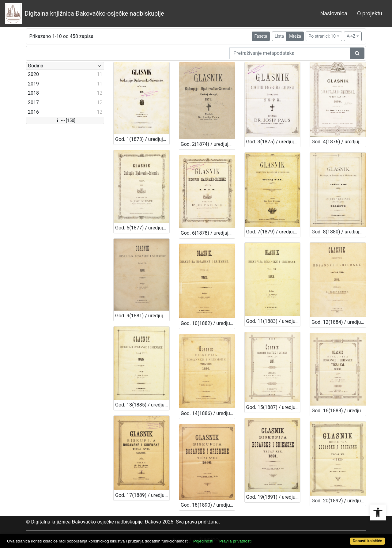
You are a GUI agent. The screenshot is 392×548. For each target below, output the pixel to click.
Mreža (295, 36)
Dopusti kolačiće (367, 541)
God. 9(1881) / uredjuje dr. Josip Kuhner (142, 316)
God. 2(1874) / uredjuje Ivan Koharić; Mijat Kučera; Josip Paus (208, 144)
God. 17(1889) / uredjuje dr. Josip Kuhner (142, 495)
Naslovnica (334, 13)
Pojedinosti (203, 541)
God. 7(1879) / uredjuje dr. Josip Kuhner (273, 232)
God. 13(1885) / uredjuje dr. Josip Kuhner (142, 405)
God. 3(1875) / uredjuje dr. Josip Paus (273, 142)
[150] (65, 120)
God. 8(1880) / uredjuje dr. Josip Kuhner (339, 232)
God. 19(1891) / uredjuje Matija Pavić (273, 497)
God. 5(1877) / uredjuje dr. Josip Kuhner (142, 228)
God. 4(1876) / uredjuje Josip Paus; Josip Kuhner (339, 142)
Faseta (261, 36)
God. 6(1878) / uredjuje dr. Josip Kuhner (208, 233)
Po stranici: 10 (322, 36)
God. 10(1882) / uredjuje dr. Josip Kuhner (208, 323)
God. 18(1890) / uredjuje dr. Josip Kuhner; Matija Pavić (208, 505)
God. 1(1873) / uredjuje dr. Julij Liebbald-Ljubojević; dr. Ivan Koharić (142, 139)
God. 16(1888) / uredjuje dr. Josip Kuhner (339, 411)
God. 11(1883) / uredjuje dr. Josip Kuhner (273, 321)
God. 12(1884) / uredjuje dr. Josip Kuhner (339, 322)
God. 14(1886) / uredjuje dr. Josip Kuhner (208, 413)
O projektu (370, 13)
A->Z (351, 36)
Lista (279, 36)
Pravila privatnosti (235, 541)
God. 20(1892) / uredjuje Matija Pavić (339, 501)
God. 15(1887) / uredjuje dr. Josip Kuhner (273, 407)
